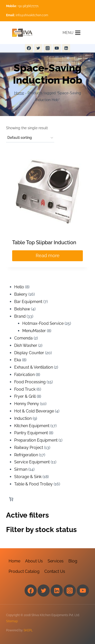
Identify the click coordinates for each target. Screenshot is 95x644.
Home (19, 93)
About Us (34, 561)
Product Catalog (24, 571)
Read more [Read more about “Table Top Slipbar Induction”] (48, 255)
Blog (73, 561)
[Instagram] (48, 48)
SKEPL (28, 630)
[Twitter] (38, 48)
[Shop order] (30, 138)
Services (56, 561)
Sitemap (12, 621)
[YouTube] (57, 48)
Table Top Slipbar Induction (44, 242)
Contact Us (55, 571)
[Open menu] (72, 33)
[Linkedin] (66, 48)
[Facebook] (29, 48)
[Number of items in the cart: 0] (11, 499)
